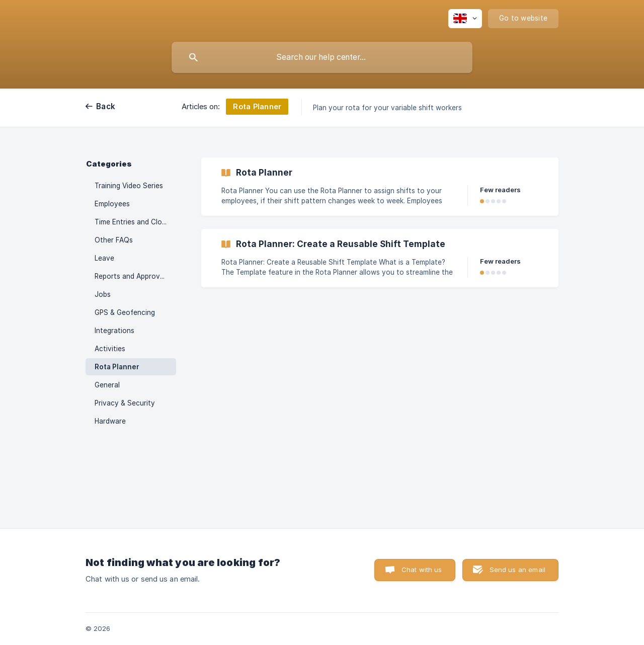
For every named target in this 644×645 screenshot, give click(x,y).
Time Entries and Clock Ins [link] (135, 222)
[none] (465, 19)
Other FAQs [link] (114, 240)
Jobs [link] (103, 294)
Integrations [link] (114, 331)
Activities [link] (110, 349)
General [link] (107, 385)
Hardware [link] (110, 421)
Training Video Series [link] (129, 186)
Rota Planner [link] (117, 367)
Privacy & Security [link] (125, 403)
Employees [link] (112, 204)
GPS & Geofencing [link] (125, 312)
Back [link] (106, 106)
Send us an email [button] (517, 570)
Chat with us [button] (422, 570)
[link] (380, 187)
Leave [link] (104, 258)
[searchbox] (322, 57)
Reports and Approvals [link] (132, 276)
